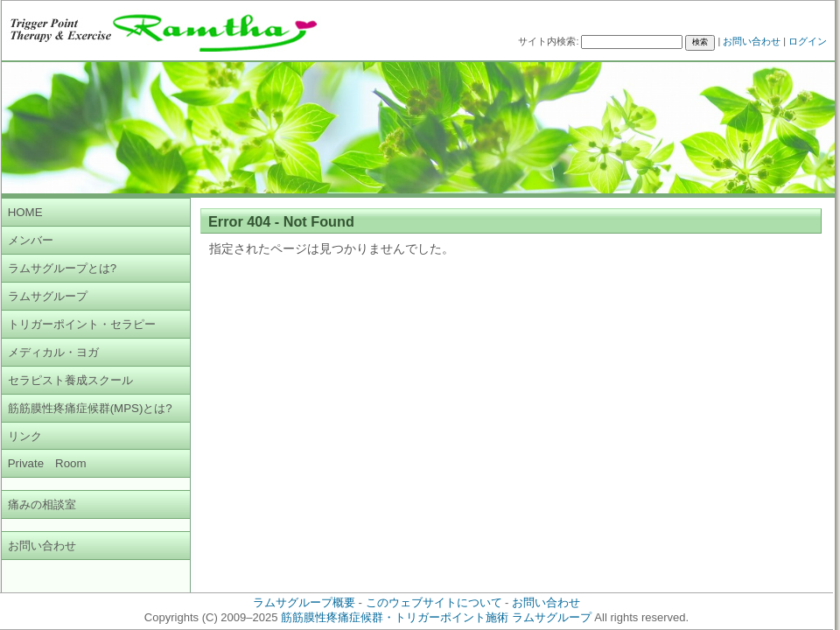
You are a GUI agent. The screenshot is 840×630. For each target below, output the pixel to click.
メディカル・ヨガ (53, 352)
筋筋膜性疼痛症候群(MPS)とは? (90, 408)
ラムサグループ (48, 296)
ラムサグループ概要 (304, 602)
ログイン (808, 41)
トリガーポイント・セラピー (82, 324)
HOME (25, 212)
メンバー (31, 240)
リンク (25, 436)
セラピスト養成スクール (70, 380)
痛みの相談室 (42, 504)
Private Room (47, 463)
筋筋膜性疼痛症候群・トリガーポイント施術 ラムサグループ (436, 617)
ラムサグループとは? (62, 268)
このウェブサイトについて (434, 602)
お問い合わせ (752, 41)
